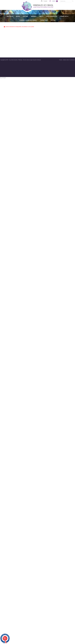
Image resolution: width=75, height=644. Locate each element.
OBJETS (41, 16)
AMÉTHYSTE (10, 16)
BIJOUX (18, 16)
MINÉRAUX (34, 16)
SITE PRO (53, 20)
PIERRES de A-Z (64, 16)
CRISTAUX (25, 16)
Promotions (44, 20)
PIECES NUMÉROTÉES (52, 16)
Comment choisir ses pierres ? (28, 20)
